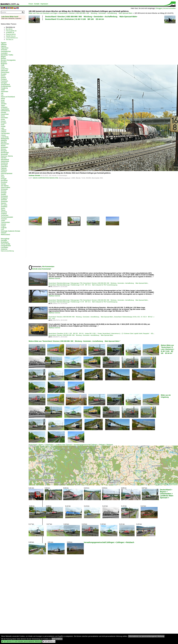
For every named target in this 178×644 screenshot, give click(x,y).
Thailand (4, 214)
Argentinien (5, 48)
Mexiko (3, 146)
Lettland (4, 130)
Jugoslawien (5, 109)
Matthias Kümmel (54, 278)
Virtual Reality (5, 244)
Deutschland (63, 13)
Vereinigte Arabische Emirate (10, 231)
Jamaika (4, 104)
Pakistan (4, 168)
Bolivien (3, 58)
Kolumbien (4, 118)
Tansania (4, 212)
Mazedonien (5, 144)
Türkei (3, 221)
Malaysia (4, 140)
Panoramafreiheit (7, 174)
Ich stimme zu (49, 641)
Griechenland (5, 85)
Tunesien (4, 219)
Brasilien (4, 62)
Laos (2, 128)
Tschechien (5, 215)
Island (3, 99)
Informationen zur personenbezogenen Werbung (146, 636)
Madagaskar (5, 139)
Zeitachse (4, 249)
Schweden (4, 189)
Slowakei (4, 200)
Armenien (4, 50)
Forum (31, 4)
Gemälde (4, 240)
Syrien (3, 208)
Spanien (4, 203)
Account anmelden (169, 8)
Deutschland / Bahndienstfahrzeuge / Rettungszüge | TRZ (66, 283)
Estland (3, 78)
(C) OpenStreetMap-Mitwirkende (166, 484)
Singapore (4, 198)
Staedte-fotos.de (11, 36)
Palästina (4, 170)
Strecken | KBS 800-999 (77, 13)
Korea (3, 119)
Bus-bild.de (9, 29)
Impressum (44, 4)
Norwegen (4, 165)
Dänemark (4, 71)
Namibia (4, 158)
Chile (3, 65)
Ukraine (3, 224)
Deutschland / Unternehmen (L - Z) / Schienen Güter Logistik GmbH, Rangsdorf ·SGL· (128, 333)
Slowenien (4, 201)
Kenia (3, 116)
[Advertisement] (87, 42)
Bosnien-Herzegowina (8, 60)
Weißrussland (5, 235)
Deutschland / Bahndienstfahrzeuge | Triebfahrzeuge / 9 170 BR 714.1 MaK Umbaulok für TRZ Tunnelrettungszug (83, 285)
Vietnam (4, 233)
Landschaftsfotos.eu (12, 38)
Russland (4, 182)
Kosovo (3, 121)
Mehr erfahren (57, 639)
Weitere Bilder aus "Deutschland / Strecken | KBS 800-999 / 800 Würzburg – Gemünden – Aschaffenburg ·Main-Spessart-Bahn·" (74, 341)
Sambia (3, 184)
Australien (4, 53)
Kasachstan (5, 114)
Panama (4, 172)
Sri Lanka (4, 205)
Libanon (4, 132)
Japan (3, 106)
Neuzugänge (5, 239)
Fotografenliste (6, 246)
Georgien (4, 83)
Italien (3, 102)
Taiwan (3, 210)
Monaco (4, 149)
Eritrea (3, 76)
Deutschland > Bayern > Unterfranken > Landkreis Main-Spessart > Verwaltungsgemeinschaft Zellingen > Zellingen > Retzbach (71, 445)
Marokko (4, 142)
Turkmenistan (5, 222)
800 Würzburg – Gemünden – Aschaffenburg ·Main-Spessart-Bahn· (110, 13)
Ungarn (3, 226)
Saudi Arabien (6, 187)
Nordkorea (4, 163)
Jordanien (4, 107)
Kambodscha (5, 111)
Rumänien (4, 180)
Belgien (3, 57)
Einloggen (159, 8)
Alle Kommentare (48, 267)
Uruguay (4, 228)
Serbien (3, 194)
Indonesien (5, 92)
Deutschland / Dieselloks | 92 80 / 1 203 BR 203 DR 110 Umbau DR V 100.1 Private (75, 333)
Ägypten (4, 43)
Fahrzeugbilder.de (11, 31)
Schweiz (4, 191)
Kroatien (4, 123)
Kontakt (37, 4)
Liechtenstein (5, 133)
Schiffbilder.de (10, 33)
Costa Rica (5, 69)
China (3, 67)
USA (2, 229)
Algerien (4, 46)
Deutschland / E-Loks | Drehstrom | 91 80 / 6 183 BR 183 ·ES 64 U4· (75, 19)
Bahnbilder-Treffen (7, 55)
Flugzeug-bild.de (11, 34)
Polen (3, 177)
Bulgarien (4, 64)
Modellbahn (5, 242)
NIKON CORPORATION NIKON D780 (45, 178)
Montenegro (5, 153)
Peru (2, 175)
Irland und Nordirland (8, 97)
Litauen (3, 135)
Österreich (4, 167)
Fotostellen (5, 247)
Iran (2, 95)
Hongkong (4, 88)
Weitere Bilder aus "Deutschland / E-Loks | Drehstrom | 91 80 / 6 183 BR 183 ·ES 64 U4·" (167, 349)
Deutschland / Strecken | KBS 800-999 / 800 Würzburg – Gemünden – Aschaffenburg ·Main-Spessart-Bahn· (91, 17)
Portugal (4, 179)
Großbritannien (6, 86)
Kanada (3, 112)
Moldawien (4, 147)
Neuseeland (5, 160)
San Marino (5, 186)
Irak (2, 93)
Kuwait (3, 126)
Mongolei (4, 151)
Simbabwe (4, 196)
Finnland (4, 79)
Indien (3, 90)
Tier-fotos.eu (10, 39)
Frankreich (4, 81)
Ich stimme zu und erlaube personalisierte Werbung (22, 641)
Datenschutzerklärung (7, 251)
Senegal (4, 193)
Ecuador (4, 74)
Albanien (4, 44)
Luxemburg (5, 137)
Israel (3, 100)
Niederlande (5, 161)
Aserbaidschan (6, 51)
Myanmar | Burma (7, 156)
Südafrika (4, 207)
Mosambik (4, 154)
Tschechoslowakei (7, 217)
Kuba (3, 125)
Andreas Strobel (34, 176)
